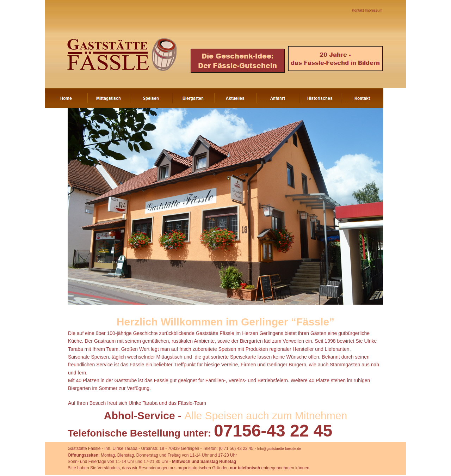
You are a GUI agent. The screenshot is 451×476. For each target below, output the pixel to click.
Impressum (374, 10)
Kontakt (359, 10)
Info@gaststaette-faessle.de (279, 449)
